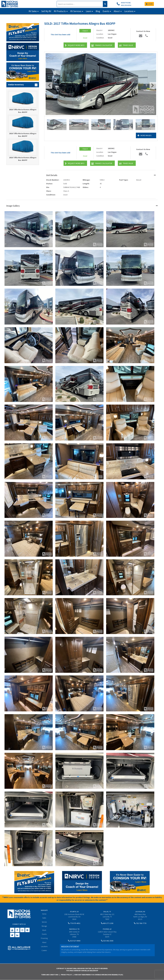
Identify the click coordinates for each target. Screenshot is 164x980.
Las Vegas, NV (140, 912)
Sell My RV (46, 11)
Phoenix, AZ (107, 929)
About (44, 942)
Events (44, 934)
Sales (44, 918)
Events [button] (106, 11)
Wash (44, 930)
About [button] (117, 11)
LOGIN (149, 4)
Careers (44, 950)
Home (44, 914)
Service (44, 922)
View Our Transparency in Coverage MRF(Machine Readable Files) (99, 975)
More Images (144, 135)
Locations (44, 946)
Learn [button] (89, 11)
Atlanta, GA (74, 912)
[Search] (80, 4)
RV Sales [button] (33, 11)
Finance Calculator (102, 45)
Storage (44, 926)
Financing (44, 938)
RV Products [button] (60, 11)
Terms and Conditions (50, 975)
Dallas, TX (107, 912)
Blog (98, 11)
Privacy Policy (66, 975)
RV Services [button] (76, 11)
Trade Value (126, 45)
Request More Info (75, 45)
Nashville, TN (74, 929)
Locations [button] (129, 11)
